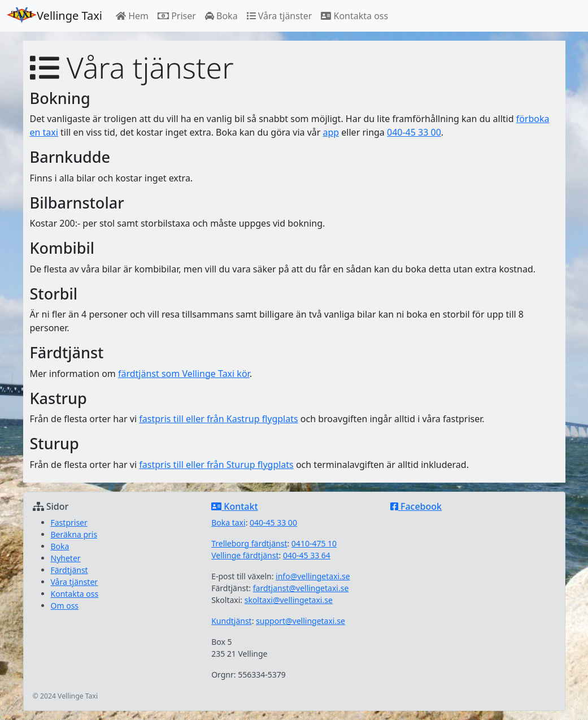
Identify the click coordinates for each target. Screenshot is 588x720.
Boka (221, 16)
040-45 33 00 (414, 132)
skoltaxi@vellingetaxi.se (289, 600)
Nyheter (66, 558)
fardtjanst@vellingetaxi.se (301, 588)
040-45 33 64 (307, 555)
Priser (177, 16)
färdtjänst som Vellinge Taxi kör (184, 374)
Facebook (416, 506)
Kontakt (234, 506)
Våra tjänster (280, 16)
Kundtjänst (232, 621)
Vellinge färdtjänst (245, 555)
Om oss (65, 606)
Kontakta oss (354, 16)
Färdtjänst (69, 570)
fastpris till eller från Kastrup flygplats (218, 419)
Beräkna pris (74, 534)
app (331, 132)
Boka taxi (228, 522)
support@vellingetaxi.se (300, 621)
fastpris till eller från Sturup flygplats (216, 465)
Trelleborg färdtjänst (249, 543)
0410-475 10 (314, 543)
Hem (132, 16)
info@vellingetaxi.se (313, 576)
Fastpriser (69, 522)
